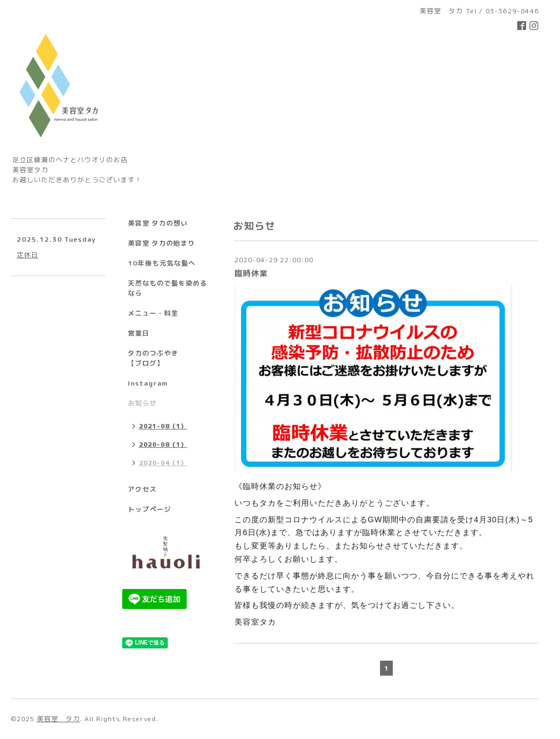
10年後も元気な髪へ (162, 263)
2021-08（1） (163, 426)
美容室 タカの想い (158, 223)
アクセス (142, 489)
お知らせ (142, 403)
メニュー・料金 (153, 313)
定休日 (27, 255)
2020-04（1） (163, 463)
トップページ (149, 509)
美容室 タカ (58, 719)
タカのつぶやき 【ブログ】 (167, 358)
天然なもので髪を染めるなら (167, 288)
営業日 (139, 333)
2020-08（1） (163, 445)
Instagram (148, 383)
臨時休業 (251, 273)
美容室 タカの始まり (161, 243)
